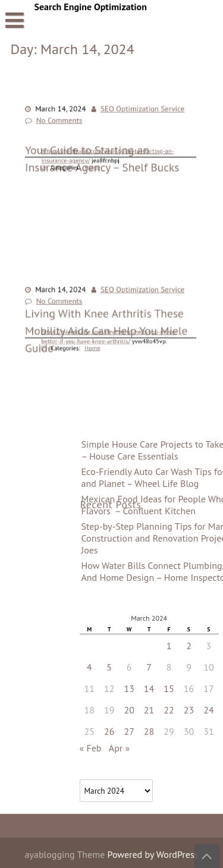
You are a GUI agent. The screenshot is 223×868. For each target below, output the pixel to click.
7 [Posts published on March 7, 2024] (208, 667)
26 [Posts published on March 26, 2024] (168, 731)
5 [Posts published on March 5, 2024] (168, 667)
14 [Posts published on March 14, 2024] (208, 688)
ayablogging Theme (66, 854)
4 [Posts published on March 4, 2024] (148, 667)
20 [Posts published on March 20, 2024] (188, 710)
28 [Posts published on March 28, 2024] (208, 731)
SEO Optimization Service (140, 110)
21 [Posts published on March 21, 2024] (208, 710)
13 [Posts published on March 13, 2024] (188, 688)
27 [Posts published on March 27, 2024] (188, 731)
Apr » (178, 748)
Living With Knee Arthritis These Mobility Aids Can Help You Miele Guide (106, 375)
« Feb (149, 748)
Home (94, 166)
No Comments (61, 121)
